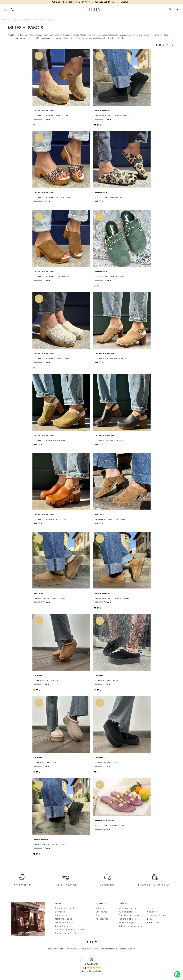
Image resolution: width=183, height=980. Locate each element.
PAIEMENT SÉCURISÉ (66, 883)
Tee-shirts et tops (127, 919)
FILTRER (160, 45)
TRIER (170, 45)
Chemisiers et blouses (130, 915)
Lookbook (60, 912)
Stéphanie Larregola (117, 949)
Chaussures (102, 912)
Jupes (150, 908)
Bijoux (99, 915)
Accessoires (102, 919)
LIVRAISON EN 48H (22, 883)
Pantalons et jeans (128, 922)
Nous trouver (61, 915)
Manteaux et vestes (128, 908)
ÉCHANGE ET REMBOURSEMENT (154, 883)
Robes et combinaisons (130, 926)
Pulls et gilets (125, 912)
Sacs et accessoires (157, 915)
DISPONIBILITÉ (107, 883)
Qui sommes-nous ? (65, 908)
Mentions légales (64, 919)
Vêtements (101, 908)
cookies (75, 933)
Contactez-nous (63, 926)
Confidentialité (62, 933)
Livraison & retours (64, 922)
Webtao (132, 949)
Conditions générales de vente (70, 930)
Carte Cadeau (154, 922)
